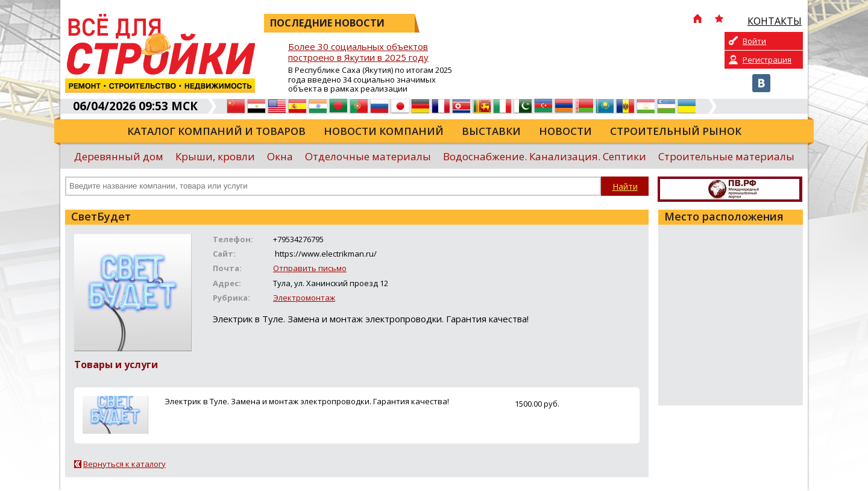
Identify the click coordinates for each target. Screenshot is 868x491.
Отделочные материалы (368, 156)
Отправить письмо (310, 268)
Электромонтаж (304, 298)
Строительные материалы (726, 156)
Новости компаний (384, 131)
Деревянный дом (119, 156)
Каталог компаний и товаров (216, 131)
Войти (754, 41)
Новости (565, 131)
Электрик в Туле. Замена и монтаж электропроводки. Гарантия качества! (307, 401)
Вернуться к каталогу (124, 464)
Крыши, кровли (215, 156)
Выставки (491, 131)
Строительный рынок (676, 131)
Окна (280, 156)
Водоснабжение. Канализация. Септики (545, 156)
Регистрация (767, 60)
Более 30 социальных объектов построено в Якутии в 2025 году (358, 52)
